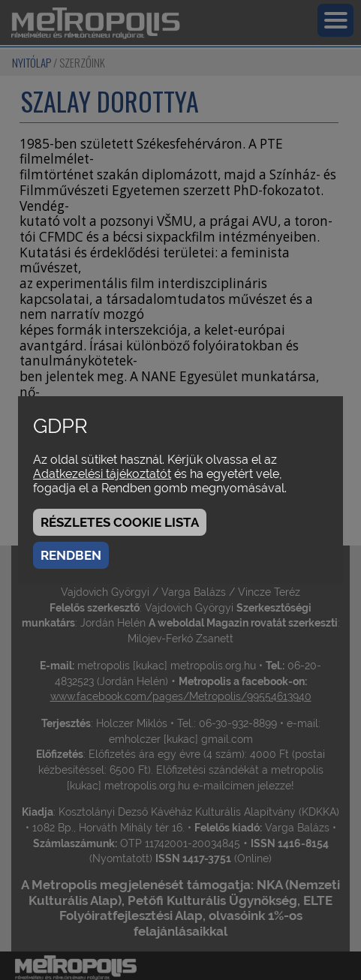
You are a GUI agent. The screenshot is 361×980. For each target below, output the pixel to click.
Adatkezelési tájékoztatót (102, 474)
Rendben (71, 555)
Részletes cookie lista (120, 522)
